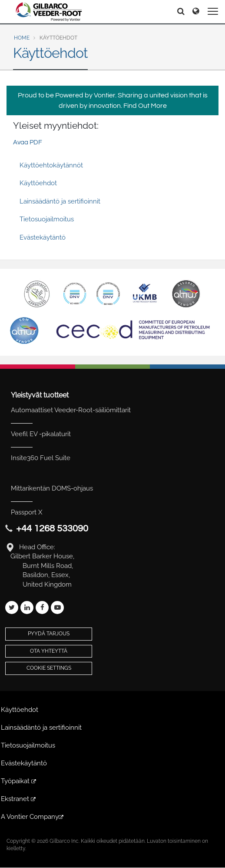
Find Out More (145, 106)
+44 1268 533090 (52, 529)
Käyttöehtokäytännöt (51, 165)
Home (22, 38)
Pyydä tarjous (49, 634)
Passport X (26, 512)
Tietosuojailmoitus (47, 219)
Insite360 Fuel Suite (41, 458)
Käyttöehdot (38, 183)
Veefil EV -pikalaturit (41, 434)
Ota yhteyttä (49, 651)
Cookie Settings (49, 668)
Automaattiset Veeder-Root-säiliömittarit (71, 410)
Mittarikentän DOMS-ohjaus (52, 488)
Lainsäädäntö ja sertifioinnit (60, 201)
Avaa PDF (28, 142)
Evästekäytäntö (43, 237)
